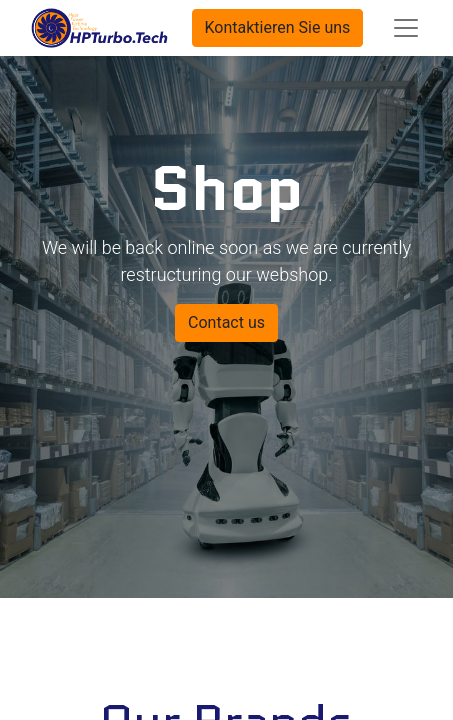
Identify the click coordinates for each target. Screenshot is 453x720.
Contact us (226, 322)
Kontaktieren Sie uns (278, 27)
